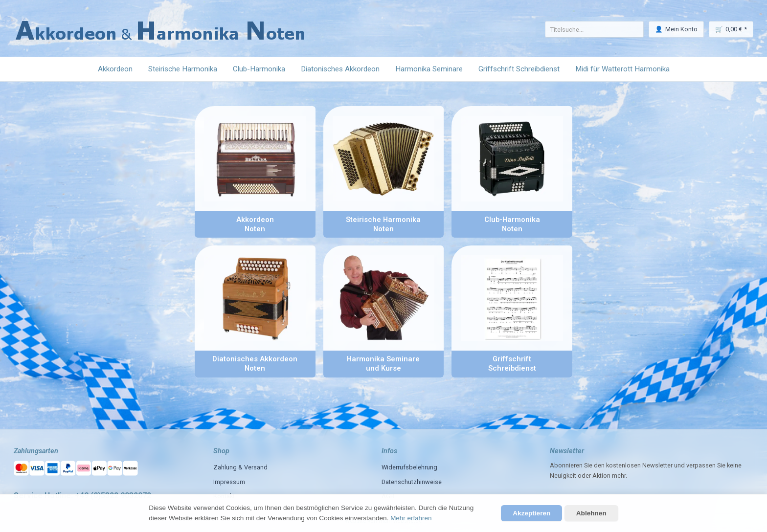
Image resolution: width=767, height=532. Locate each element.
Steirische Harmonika (183, 69)
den (599, 465)
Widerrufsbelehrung (409, 467)
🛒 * (731, 29)
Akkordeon (115, 69)
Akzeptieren (531, 513)
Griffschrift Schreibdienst (519, 69)
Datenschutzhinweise (412, 482)
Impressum (229, 482)
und (679, 465)
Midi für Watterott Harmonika (622, 69)
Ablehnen (591, 513)
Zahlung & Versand (240, 467)
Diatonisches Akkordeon (340, 69)
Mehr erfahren (411, 518)
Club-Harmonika (259, 69)
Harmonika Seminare (429, 69)
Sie (721, 465)
